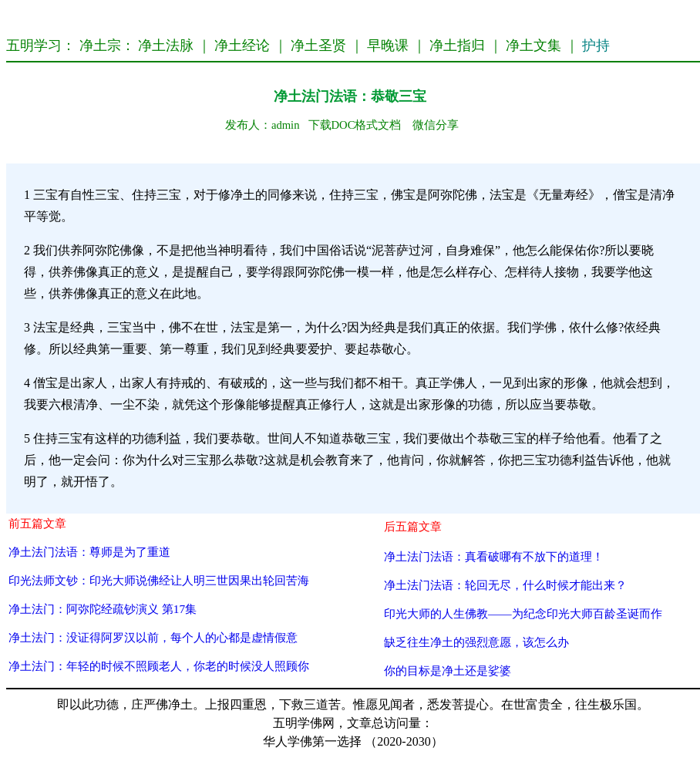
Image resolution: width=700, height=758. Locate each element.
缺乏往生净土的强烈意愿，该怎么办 (476, 642)
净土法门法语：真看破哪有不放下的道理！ (494, 556)
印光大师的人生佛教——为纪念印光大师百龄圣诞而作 (523, 613)
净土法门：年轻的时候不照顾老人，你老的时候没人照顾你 (159, 666)
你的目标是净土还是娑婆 (448, 670)
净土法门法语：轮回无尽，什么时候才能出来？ (505, 585)
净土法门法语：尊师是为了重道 (89, 552)
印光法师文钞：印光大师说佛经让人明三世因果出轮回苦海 (159, 580)
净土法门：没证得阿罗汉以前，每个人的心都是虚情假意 (153, 637)
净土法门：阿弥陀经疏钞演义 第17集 (103, 609)
